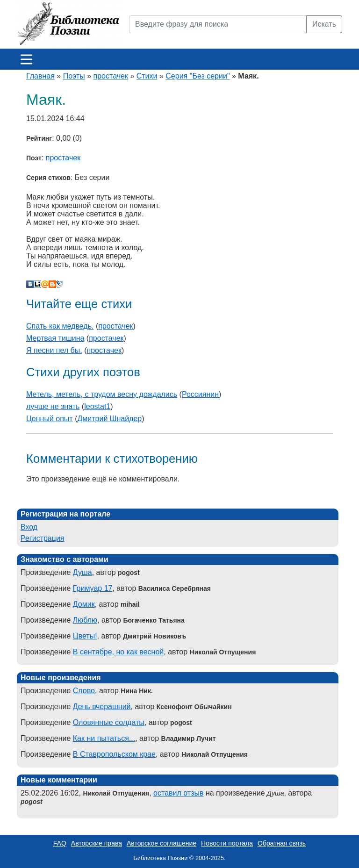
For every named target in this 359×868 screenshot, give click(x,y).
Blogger (52, 284)
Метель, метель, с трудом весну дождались (102, 394)
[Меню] (26, 59)
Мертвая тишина (55, 338)
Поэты (74, 76)
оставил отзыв (178, 793)
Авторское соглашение (162, 843)
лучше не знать (53, 406)
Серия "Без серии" (197, 76)
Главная (40, 76)
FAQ (60, 843)
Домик (84, 604)
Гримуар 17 (93, 588)
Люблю (85, 620)
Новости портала (227, 843)
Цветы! (85, 636)
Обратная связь (282, 843)
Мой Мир (45, 284)
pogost (32, 802)
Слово (84, 691)
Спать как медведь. (60, 326)
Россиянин (200, 394)
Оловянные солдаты (109, 722)
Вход (29, 527)
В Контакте (30, 284)
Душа (83, 572)
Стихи (147, 76)
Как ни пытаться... (104, 738)
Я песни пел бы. (54, 350)
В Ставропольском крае (114, 754)
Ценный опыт (50, 419)
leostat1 (97, 406)
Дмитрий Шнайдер (109, 419)
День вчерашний (102, 707)
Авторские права (97, 843)
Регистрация (43, 538)
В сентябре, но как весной (118, 652)
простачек (111, 76)
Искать (324, 24)
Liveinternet (37, 284)
